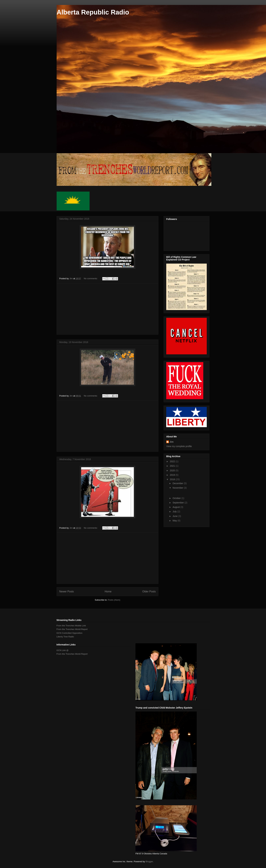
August (176, 507)
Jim (172, 442)
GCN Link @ (62, 650)
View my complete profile (179, 446)
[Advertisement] (107, 309)
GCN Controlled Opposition (69, 633)
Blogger (149, 861)
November (178, 488)
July (175, 512)
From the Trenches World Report (72, 629)
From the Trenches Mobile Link (71, 626)
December (178, 483)
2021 (173, 466)
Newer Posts (66, 591)
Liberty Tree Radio (65, 637)
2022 (173, 461)
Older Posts (149, 591)
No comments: (91, 278)
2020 (173, 470)
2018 (173, 479)
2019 (173, 475)
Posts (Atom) (114, 600)
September (178, 503)
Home (108, 591)
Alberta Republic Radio (93, 12)
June (175, 516)
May (175, 521)
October (177, 498)
